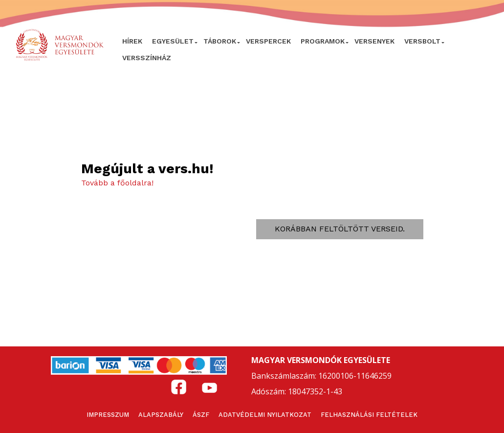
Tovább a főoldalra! (117, 183)
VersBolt (422, 41)
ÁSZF (201, 415)
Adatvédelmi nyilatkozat (265, 415)
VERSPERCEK (268, 41)
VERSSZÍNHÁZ (147, 58)
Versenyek (374, 41)
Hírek (132, 41)
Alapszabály (161, 415)
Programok (323, 41)
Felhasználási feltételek (369, 415)
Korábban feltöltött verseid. (340, 229)
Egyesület (173, 41)
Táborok (220, 41)
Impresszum (108, 415)
